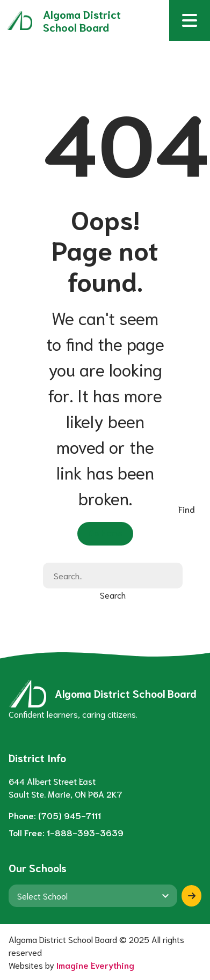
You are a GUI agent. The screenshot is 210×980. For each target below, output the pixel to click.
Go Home (105, 532)
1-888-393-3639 (85, 832)
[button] (190, 20)
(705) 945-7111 (70, 815)
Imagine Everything (95, 965)
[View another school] (93, 896)
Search (113, 595)
